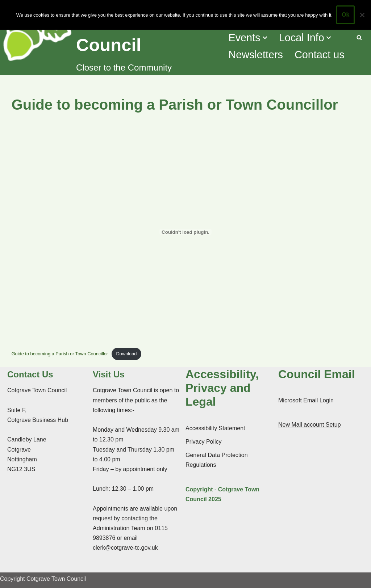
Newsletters (255, 55)
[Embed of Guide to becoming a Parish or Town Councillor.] (186, 232)
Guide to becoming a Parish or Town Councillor (60, 354)
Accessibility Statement (215, 428)
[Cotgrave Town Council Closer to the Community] (111, 37)
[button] (265, 38)
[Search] (359, 37)
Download (127, 354)
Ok (345, 15)
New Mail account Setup (310, 425)
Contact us (320, 55)
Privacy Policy (204, 442)
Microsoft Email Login (306, 400)
